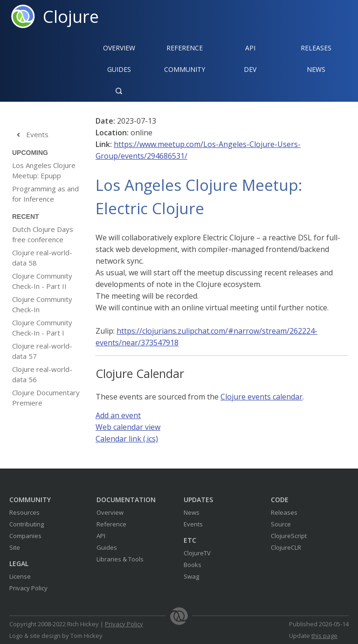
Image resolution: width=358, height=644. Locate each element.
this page (324, 636)
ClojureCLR (286, 547)
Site (15, 547)
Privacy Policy (28, 588)
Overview (119, 48)
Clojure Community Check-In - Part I (42, 328)
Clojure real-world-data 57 (42, 351)
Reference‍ (185, 48)
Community (185, 69)
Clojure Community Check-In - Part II (42, 281)
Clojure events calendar (262, 397)
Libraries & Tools (120, 559)
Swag (191, 576)
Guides (119, 69)
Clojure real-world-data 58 (42, 258)
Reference (111, 524)
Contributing (27, 524)
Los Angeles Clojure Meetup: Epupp (44, 170)
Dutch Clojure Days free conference (43, 234)
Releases (316, 48)
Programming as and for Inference (45, 194)
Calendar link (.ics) (127, 439)
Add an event (118, 415)
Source (281, 524)
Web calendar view (128, 427)
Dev (250, 69)
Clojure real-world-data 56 (42, 374)
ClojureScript (289, 536)
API (250, 48)
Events (30, 135)
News (316, 69)
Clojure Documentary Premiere (46, 398)
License (20, 576)
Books (193, 565)
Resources (24, 512)
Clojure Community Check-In (42, 304)
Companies (25, 536)
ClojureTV (197, 553)
